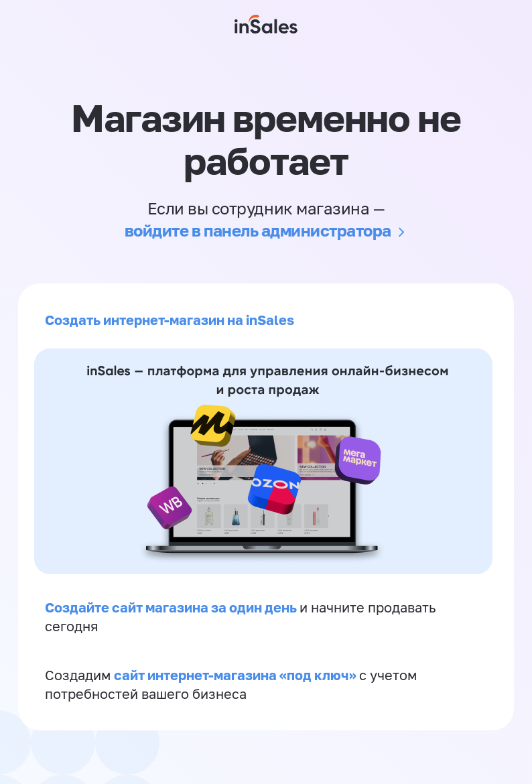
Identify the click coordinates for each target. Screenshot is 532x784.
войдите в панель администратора (258, 230)
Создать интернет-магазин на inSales (170, 320)
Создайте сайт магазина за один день (172, 607)
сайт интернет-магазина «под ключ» (237, 675)
